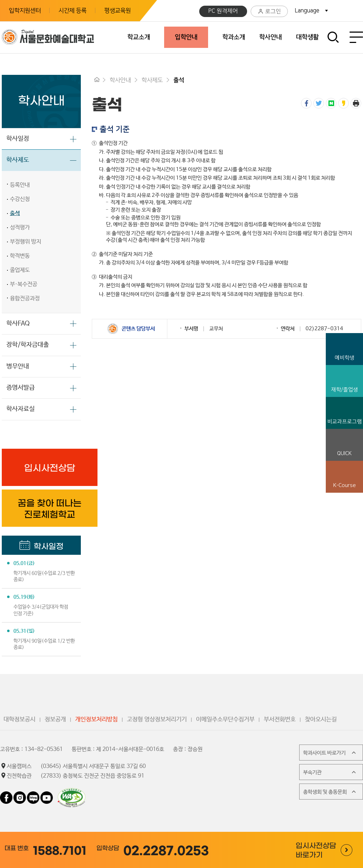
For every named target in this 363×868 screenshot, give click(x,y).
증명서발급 (21, 388)
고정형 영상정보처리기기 (157, 720)
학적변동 (20, 256)
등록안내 (20, 185)
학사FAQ (18, 324)
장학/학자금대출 (28, 345)
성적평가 (20, 228)
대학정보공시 (19, 720)
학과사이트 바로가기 (330, 753)
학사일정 (18, 139)
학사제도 (18, 160)
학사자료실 (21, 409)
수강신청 (20, 199)
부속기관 (330, 772)
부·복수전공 (24, 284)
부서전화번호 (280, 720)
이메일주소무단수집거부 (225, 720)
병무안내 (18, 366)
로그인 (269, 12)
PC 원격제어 (223, 11)
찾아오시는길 (321, 720)
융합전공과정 (25, 298)
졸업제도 (20, 270)
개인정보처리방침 (96, 720)
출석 (15, 213)
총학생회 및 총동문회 (330, 792)
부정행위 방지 (26, 242)
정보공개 (55, 720)
